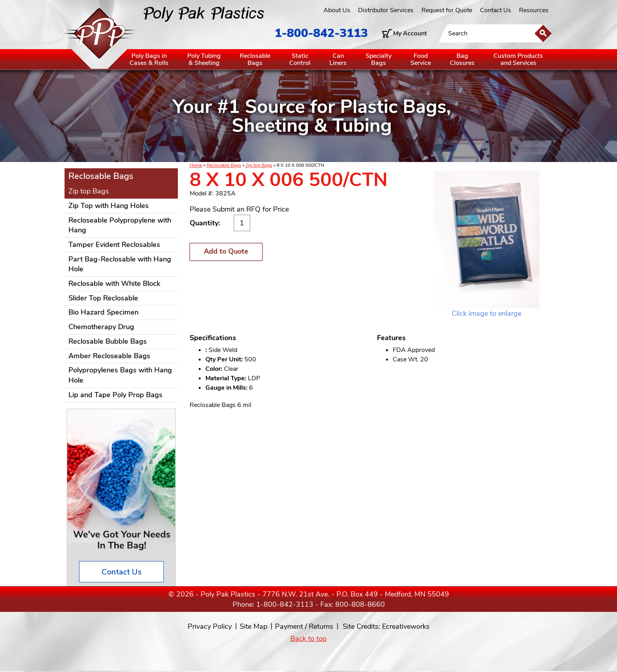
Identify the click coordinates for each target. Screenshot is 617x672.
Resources (534, 10)
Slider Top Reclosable (103, 298)
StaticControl (300, 59)
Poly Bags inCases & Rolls (149, 59)
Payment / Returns (304, 626)
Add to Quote (226, 251)
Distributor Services (386, 10)
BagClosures (462, 59)
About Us (337, 10)
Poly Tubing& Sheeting (204, 59)
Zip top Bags (259, 165)
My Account (410, 33)
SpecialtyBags (379, 59)
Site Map (253, 626)
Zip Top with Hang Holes (109, 206)
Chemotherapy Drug (101, 327)
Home (196, 165)
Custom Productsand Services (518, 59)
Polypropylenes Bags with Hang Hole (120, 375)
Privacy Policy (210, 626)
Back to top (308, 639)
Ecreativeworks (406, 626)
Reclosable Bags (224, 165)
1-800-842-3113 (321, 33)
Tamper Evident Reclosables (114, 245)
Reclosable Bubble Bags (108, 341)
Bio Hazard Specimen (103, 312)
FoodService (421, 59)
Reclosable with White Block (114, 284)
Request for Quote (447, 10)
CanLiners (338, 59)
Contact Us (496, 10)
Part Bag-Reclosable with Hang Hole (120, 264)
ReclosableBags (255, 59)
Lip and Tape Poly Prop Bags (115, 395)
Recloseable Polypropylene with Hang (120, 225)
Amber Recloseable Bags (109, 356)
